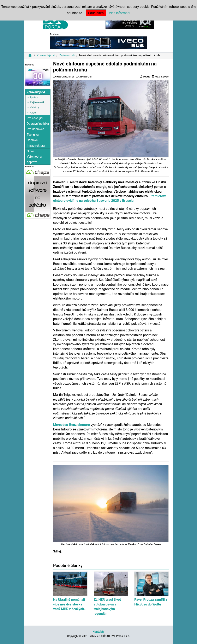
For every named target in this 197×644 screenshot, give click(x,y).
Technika (33, 135)
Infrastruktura (36, 146)
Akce (33, 113)
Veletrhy (35, 107)
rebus (145, 76)
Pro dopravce (35, 129)
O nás (31, 151)
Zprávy (34, 97)
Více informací (120, 13)
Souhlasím (96, 13)
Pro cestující (35, 118)
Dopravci (32, 140)
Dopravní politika (38, 124)
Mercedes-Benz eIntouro (72, 425)
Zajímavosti (67, 55)
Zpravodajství (46, 55)
